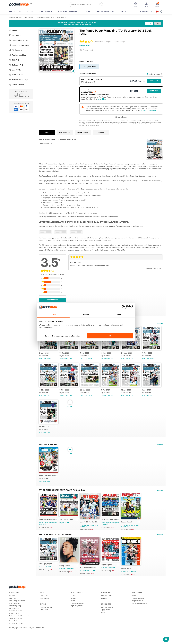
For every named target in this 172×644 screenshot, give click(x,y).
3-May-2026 (89, 395)
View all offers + (121, 117)
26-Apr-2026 (111, 395)
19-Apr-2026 (134, 395)
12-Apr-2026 (44, 434)
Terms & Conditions (16, 633)
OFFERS (30, 12)
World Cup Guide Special (48, 485)
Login (103, 627)
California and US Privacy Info (19, 631)
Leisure (87, 12)
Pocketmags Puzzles (19, 45)
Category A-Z (16, 65)
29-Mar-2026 (89, 434)
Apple (73, 610)
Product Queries (107, 610)
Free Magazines (15, 618)
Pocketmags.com (138, 613)
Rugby (31, 17)
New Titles (13, 613)
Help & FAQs (44, 610)
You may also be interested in (56, 546)
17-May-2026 (44, 395)
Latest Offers (16, 70)
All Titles (12, 610)
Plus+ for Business (15, 626)
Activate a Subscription (20, 80)
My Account (15, 50)
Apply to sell (105, 624)
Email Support (45, 613)
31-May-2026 (111, 355)
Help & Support (17, 85)
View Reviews (53, 300)
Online (73, 615)
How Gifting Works (46, 622)
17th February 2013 (60, 17)
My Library (15, 35)
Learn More (102, 99)
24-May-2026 (134, 355)
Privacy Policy (14, 628)
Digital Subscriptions (16, 17)
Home (13, 30)
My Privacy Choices (16, 638)
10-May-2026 (66, 395)
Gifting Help (44, 624)
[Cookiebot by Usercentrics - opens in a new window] (123, 307)
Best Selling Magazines (17, 615)
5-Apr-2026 (66, 434)
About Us (135, 610)
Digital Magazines (77, 621)
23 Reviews (99, 42)
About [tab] (119, 314)
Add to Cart (47, 361)
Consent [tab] (53, 314)
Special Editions (48, 452)
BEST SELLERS (15, 12)
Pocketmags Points (77, 618)
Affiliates (104, 613)
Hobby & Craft (45, 12)
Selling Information (108, 622)
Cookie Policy (14, 636)
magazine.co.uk (137, 615)
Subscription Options (148, 110)
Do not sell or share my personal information (62, 336)
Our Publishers (14, 623)
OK (110, 336)
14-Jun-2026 (66, 355)
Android (73, 613)
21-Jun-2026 (44, 355)
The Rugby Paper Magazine (44, 17)
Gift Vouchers (16, 75)
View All (160, 324)
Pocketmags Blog (15, 621)
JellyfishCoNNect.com (140, 618)
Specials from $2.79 (19, 40)
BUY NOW (154, 81)
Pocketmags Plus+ (18, 55)
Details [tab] (86, 314)
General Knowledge (105, 12)
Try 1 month (154, 91)
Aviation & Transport (68, 12)
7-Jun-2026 (88, 355)
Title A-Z (14, 60)
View (40, 361)
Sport (123, 12)
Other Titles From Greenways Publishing (62, 500)
